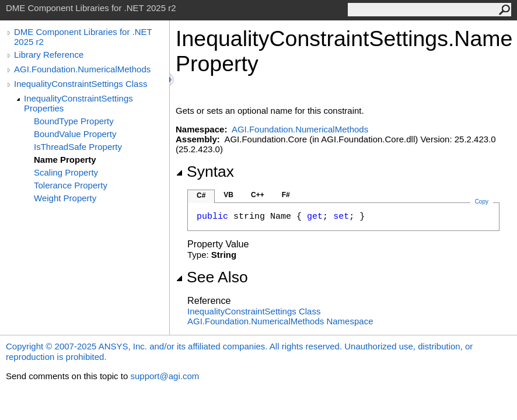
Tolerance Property (71, 185)
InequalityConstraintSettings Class (81, 84)
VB (228, 195)
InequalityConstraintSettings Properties (78, 103)
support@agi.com (165, 376)
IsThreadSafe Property (78, 147)
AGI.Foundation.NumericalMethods (82, 69)
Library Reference (49, 55)
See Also (212, 277)
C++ (258, 195)
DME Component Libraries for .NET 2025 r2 (83, 37)
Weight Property (65, 198)
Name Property (65, 160)
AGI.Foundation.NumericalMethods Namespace (280, 321)
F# (286, 195)
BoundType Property (74, 121)
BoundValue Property (75, 134)
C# (201, 195)
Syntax (205, 171)
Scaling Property (66, 172)
